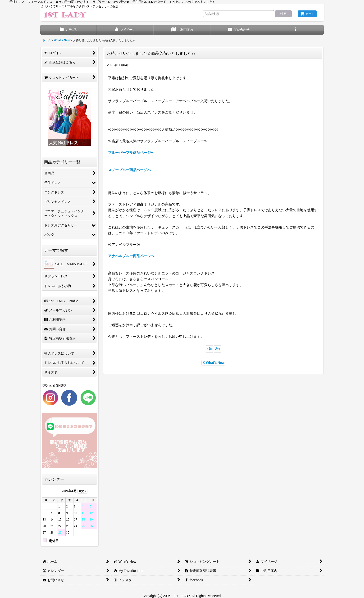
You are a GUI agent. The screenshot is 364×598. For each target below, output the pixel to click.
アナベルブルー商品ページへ (131, 256)
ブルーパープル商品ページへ (131, 153)
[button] (295, 30)
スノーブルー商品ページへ (129, 170)
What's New (213, 363)
